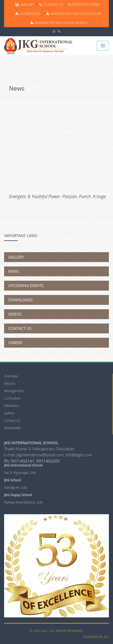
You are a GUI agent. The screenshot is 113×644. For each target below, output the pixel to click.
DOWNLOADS (28, 14)
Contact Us (20, 328)
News (17, 88)
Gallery (16, 257)
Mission (10, 383)
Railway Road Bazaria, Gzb (23, 502)
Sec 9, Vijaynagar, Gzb (20, 473)
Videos (15, 314)
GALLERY (24, 5)
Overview (11, 376)
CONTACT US (51, 5)
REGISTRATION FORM (83, 5)
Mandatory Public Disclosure (74, 14)
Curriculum (12, 398)
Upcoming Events (26, 286)
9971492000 (48, 461)
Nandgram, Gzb (16, 487)
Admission (12, 406)
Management (14, 391)
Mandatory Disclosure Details (58, 23)
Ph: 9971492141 (19, 461)
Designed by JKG (96, 637)
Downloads (20, 300)
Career (15, 343)
